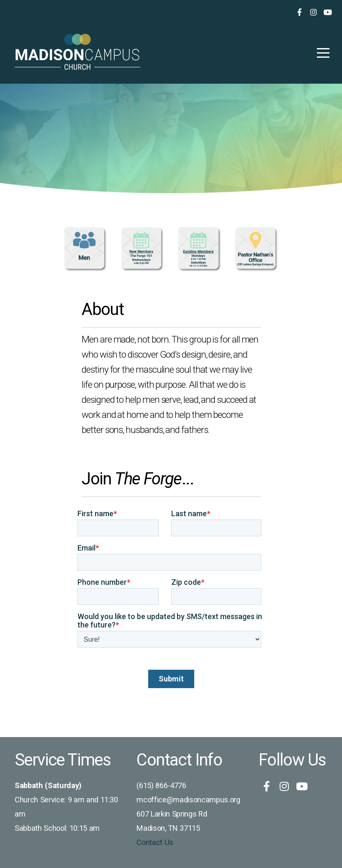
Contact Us (155, 842)
